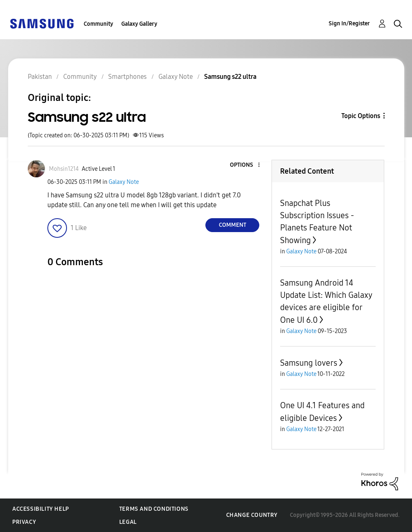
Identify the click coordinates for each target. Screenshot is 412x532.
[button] (245, 165)
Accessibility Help (41, 509)
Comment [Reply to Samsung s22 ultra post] (233, 225)
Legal (128, 522)
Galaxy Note (124, 182)
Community (98, 24)
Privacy (24, 522)
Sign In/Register (349, 23)
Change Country (252, 515)
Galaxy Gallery (139, 24)
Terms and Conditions (154, 509)
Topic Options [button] (361, 116)
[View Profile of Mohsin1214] (64, 169)
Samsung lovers (309, 363)
